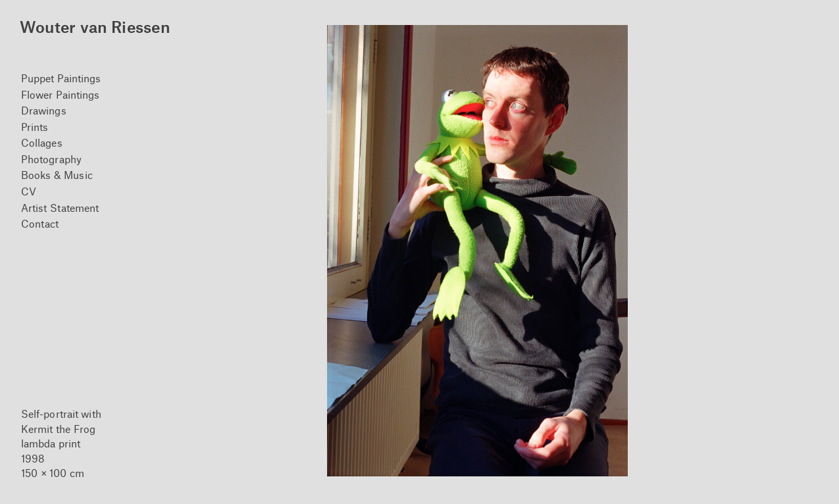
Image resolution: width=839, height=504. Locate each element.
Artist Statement (60, 208)
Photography (51, 159)
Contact (40, 223)
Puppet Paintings (61, 78)
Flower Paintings (61, 94)
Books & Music (57, 175)
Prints (35, 127)
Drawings (44, 110)
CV (29, 191)
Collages (42, 142)
